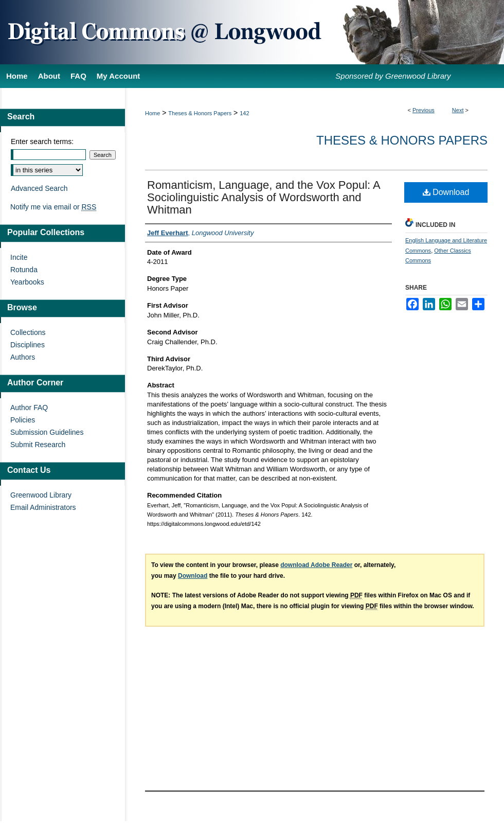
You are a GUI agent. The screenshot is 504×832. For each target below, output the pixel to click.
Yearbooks (27, 282)
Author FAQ (29, 408)
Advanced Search (39, 188)
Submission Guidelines (47, 432)
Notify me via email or (53, 207)
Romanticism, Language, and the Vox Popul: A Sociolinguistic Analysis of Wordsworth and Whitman (264, 197)
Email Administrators (43, 507)
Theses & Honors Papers (200, 113)
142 (244, 113)
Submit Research (38, 445)
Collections (28, 332)
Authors (23, 357)
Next (458, 110)
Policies (23, 420)
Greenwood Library (41, 495)
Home (152, 113)
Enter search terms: (42, 141)
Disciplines (28, 345)
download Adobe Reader (316, 565)
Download (446, 192)
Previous (424, 110)
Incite (19, 257)
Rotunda (24, 270)
